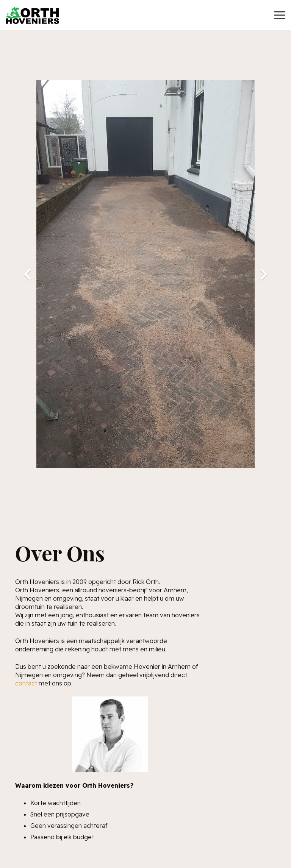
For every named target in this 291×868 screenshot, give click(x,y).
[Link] (33, 15)
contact (26, 683)
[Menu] (280, 15)
